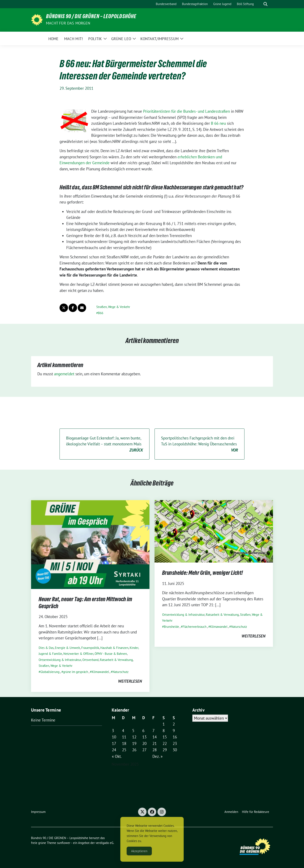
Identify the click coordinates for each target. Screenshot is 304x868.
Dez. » (157, 756)
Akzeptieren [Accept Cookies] (139, 851)
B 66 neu (218, 123)
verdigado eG (104, 843)
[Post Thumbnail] (90, 544)
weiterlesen (130, 681)
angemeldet (64, 374)
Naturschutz (121, 672)
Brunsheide (171, 627)
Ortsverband (90, 660)
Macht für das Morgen (68, 23)
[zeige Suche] (265, 4)
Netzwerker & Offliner (78, 654)
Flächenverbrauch (195, 627)
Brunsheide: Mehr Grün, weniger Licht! (202, 574)
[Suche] (259, 4)
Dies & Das (46, 648)
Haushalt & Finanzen (114, 648)
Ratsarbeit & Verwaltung (116, 660)
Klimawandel (100, 672)
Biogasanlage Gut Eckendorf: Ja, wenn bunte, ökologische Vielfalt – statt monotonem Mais (104, 444)
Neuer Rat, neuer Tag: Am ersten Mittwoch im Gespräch (85, 603)
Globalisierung (50, 672)
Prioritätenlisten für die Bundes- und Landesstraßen (187, 111)
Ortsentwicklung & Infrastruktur (60, 660)
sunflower (64, 843)
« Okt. (117, 756)
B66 (101, 313)
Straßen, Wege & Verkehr (113, 307)
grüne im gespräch (76, 672)
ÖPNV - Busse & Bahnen (111, 654)
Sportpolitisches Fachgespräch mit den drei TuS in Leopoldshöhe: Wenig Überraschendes (199, 444)
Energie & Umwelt (67, 648)
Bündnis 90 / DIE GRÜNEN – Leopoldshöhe (91, 17)
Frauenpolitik (90, 648)
